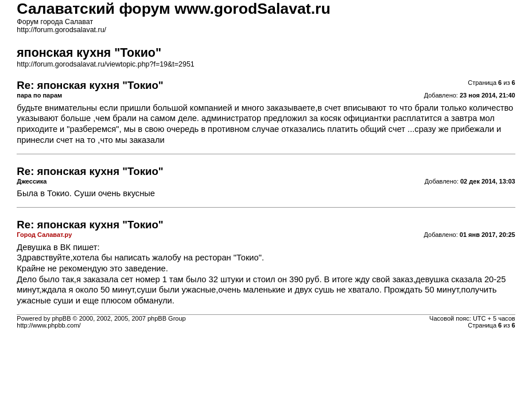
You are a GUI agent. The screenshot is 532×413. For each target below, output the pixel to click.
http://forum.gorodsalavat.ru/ (61, 30)
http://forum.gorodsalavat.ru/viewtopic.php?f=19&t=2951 (105, 64)
